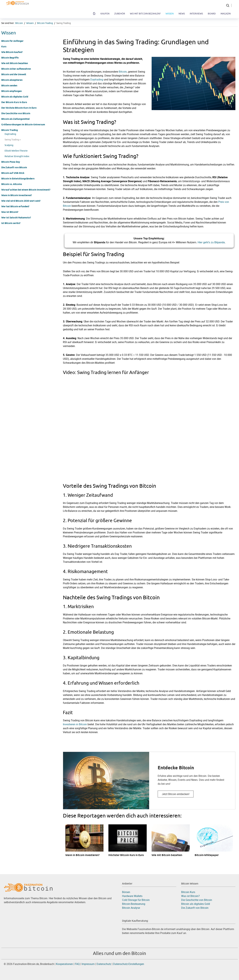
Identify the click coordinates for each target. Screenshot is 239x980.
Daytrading (10, 134)
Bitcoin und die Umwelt (14, 74)
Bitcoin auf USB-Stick (13, 173)
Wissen (170, 14)
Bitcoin (19, 23)
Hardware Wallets (132, 896)
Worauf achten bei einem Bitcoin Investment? (26, 190)
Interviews (196, 14)
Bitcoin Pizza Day (11, 162)
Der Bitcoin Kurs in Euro (14, 102)
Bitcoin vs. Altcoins (12, 184)
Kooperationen (64, 964)
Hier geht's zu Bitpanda (211, 242)
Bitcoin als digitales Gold (15, 97)
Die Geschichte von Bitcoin (16, 113)
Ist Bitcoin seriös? (11, 223)
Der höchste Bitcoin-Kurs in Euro (19, 108)
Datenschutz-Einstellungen (129, 964)
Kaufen (105, 14)
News (182, 14)
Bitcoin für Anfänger (12, 41)
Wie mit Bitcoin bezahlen (15, 63)
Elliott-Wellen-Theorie (16, 151)
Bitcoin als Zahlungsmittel (15, 119)
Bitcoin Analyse (131, 908)
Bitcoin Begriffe (10, 58)
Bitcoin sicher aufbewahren (16, 69)
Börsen (126, 892)
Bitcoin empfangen (11, 91)
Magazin (226, 14)
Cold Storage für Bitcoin (136, 900)
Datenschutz (104, 964)
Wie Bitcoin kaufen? (12, 52)
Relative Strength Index (17, 156)
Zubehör (120, 14)
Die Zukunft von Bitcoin (14, 167)
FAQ (77, 964)
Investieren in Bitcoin (75, 724)
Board (212, 14)
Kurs (4, 47)
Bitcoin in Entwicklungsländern (18, 179)
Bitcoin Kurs (188, 892)
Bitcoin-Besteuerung (134, 904)
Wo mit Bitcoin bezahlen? (145, 14)
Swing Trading (64, 23)
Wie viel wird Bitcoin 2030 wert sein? (21, 201)
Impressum (88, 964)
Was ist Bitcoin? (10, 212)
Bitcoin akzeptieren (12, 80)
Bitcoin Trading (45, 23)
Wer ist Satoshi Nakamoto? (16, 218)
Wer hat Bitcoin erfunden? (15, 206)
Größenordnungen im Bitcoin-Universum (23, 125)
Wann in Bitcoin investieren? (17, 195)
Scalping (9, 145)
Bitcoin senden (9, 86)
